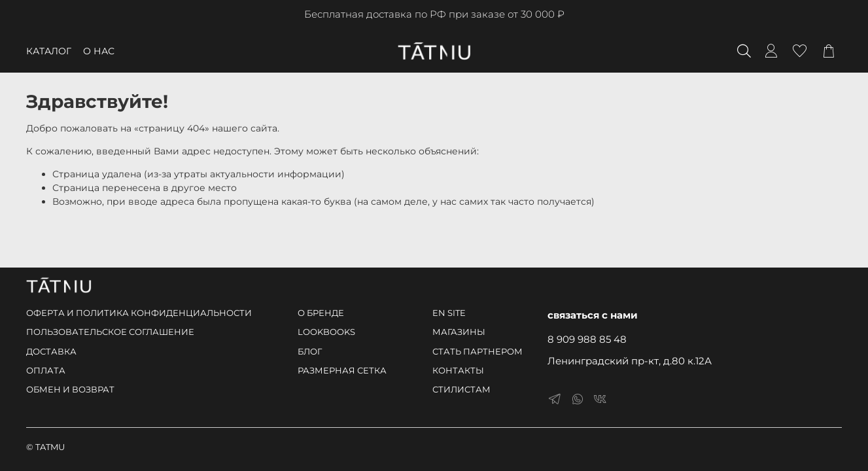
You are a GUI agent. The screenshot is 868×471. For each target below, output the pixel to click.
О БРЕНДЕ (321, 313)
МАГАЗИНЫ (459, 332)
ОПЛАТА (46, 371)
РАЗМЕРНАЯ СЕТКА (342, 371)
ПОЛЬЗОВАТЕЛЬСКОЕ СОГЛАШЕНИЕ (110, 332)
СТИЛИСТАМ (461, 390)
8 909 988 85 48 (587, 339)
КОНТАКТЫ (458, 371)
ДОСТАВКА (51, 352)
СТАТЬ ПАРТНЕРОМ (477, 352)
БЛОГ (310, 352)
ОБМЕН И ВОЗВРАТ (70, 390)
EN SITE (449, 313)
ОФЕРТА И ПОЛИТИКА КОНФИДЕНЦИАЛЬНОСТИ (139, 313)
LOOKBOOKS (326, 332)
